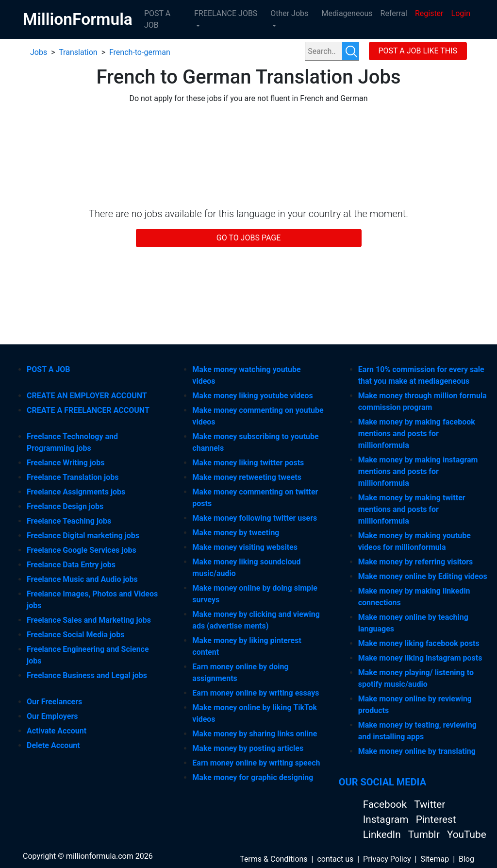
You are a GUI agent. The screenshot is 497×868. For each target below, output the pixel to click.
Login (461, 13)
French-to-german (140, 52)
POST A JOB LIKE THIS (418, 51)
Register (429, 13)
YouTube (467, 834)
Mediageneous (347, 13)
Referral (394, 13)
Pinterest (436, 819)
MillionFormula (78, 19)
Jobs (39, 52)
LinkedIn (383, 834)
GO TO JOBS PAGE (249, 238)
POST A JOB (157, 19)
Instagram (387, 819)
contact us (335, 859)
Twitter (430, 804)
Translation (78, 52)
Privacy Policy (387, 859)
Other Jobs (289, 13)
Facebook (386, 804)
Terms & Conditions (274, 859)
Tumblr (425, 834)
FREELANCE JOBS (226, 13)
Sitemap (435, 859)
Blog (466, 859)
